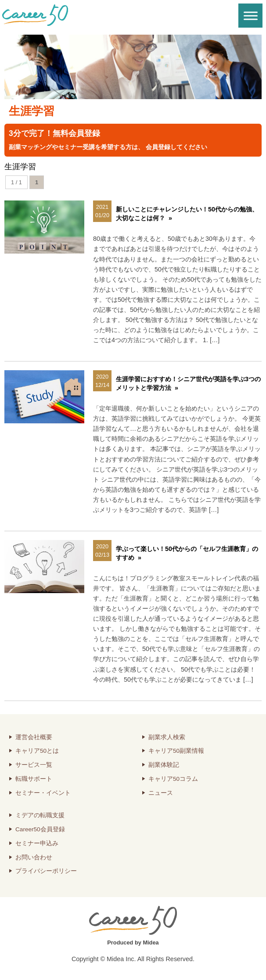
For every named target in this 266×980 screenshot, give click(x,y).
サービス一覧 (34, 765)
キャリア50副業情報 (176, 751)
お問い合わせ (34, 857)
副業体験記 (164, 765)
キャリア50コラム (173, 779)
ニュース (161, 793)
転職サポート (34, 779)
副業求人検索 (167, 737)
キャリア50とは (37, 751)
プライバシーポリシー (46, 871)
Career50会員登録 (40, 829)
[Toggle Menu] (251, 16)
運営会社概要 (34, 737)
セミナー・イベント (43, 793)
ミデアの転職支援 (40, 815)
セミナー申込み (37, 843)
